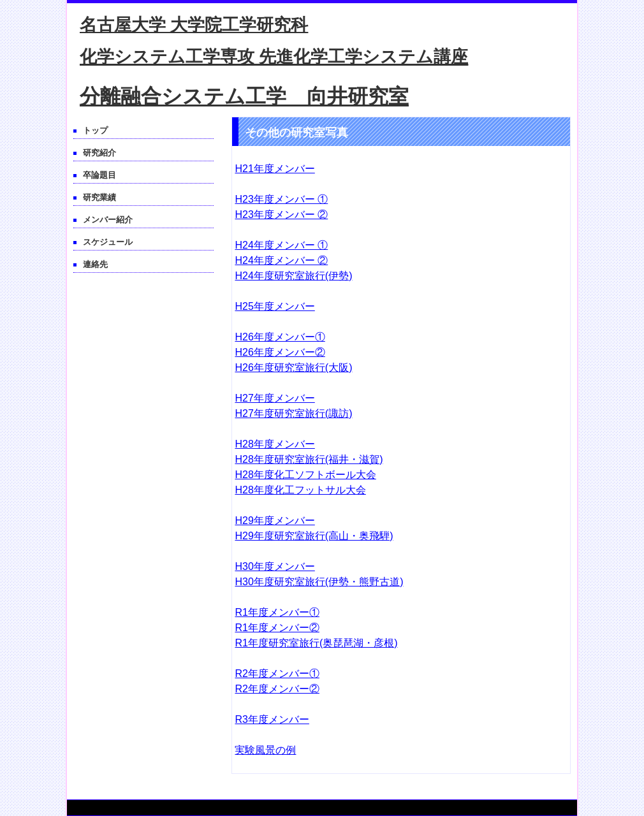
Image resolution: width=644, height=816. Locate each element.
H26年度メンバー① (280, 337)
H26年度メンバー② (280, 352)
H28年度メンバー (274, 444)
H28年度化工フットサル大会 (300, 490)
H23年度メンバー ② (281, 215)
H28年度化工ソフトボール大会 (305, 475)
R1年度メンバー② (277, 628)
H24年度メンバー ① (281, 245)
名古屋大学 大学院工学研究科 (194, 25)
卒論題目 (99, 175)
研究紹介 (99, 153)
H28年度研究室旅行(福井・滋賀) (309, 459)
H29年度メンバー (274, 521)
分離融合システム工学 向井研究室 (244, 96)
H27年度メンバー (274, 398)
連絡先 (95, 264)
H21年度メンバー (274, 169)
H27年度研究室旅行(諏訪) (293, 413)
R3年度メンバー (272, 719)
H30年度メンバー (274, 566)
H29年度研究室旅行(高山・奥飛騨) (314, 536)
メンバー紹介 (108, 220)
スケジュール (108, 242)
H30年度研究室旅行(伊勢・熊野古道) (319, 582)
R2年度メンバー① (277, 674)
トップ (95, 130)
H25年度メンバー (274, 306)
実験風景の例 (265, 750)
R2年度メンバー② (277, 689)
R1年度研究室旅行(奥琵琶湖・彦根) (316, 643)
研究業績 (99, 197)
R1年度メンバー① (277, 612)
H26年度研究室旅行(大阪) (293, 368)
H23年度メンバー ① (281, 199)
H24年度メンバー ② (281, 260)
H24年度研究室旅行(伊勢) (293, 276)
